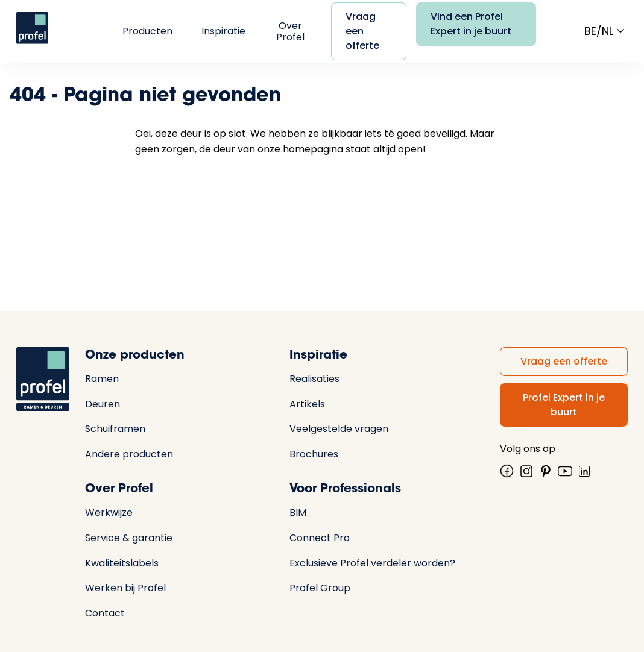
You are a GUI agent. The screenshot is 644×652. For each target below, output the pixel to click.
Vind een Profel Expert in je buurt (471, 24)
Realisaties (314, 379)
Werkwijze (109, 513)
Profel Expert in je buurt (564, 405)
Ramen (102, 379)
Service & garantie (129, 538)
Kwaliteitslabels (122, 563)
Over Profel (290, 31)
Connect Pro (320, 538)
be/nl (606, 31)
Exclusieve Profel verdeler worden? (372, 563)
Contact (105, 613)
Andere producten (129, 454)
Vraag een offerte (362, 31)
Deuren (103, 404)
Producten (147, 31)
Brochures (314, 454)
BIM (298, 513)
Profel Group (320, 588)
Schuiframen (115, 429)
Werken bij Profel (125, 588)
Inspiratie (223, 31)
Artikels (307, 404)
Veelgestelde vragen (339, 429)
